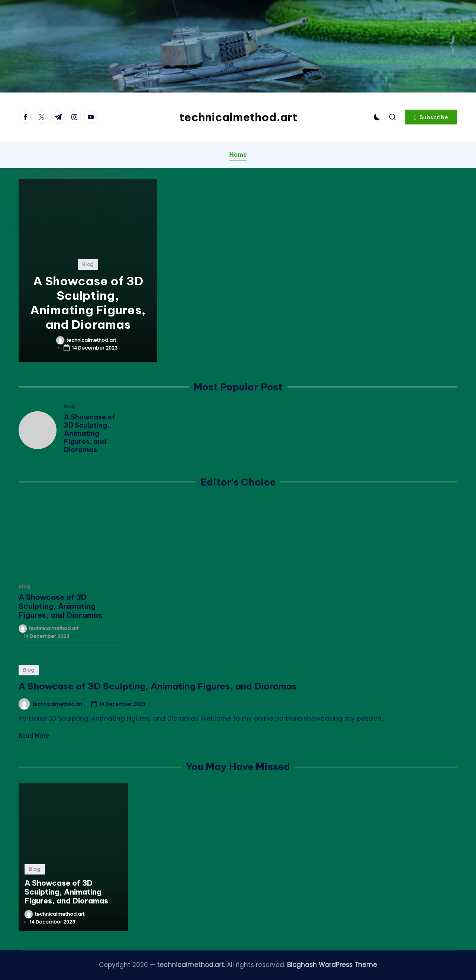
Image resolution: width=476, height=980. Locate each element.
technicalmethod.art (238, 117)
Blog (88, 264)
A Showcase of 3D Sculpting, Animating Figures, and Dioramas (88, 303)
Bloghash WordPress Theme (332, 965)
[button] (431, 117)
